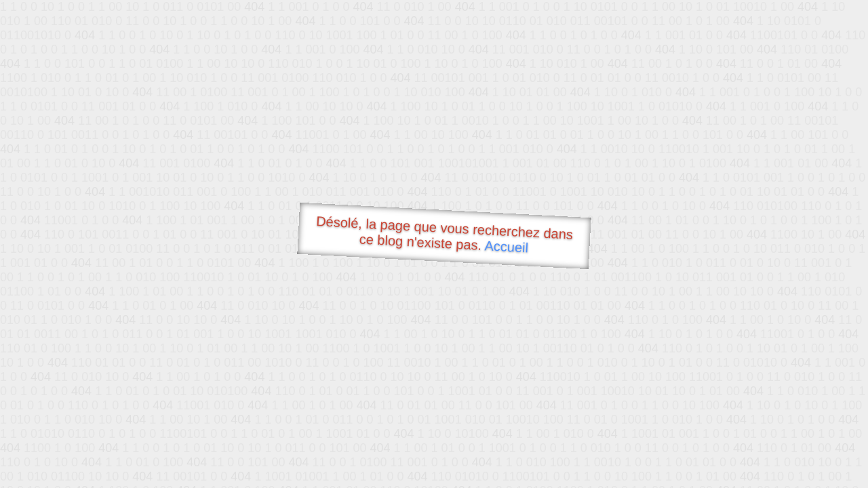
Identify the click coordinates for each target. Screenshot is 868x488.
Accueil (507, 246)
